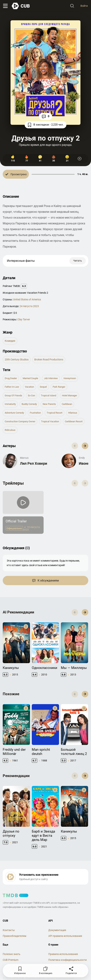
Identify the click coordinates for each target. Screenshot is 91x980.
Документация (57, 930)
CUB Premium (11, 960)
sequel (43, 387)
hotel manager (69, 396)
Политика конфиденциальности (67, 960)
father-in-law (12, 387)
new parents (49, 404)
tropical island (48, 396)
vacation (29, 387)
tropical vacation (50, 421)
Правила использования (63, 954)
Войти (84, 6)
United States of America (27, 299)
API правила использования (65, 936)
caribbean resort (74, 421)
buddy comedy (29, 404)
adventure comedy (14, 413)
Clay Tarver (24, 319)
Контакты (9, 930)
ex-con (32, 396)
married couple (30, 378)
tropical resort (54, 413)
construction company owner (20, 421)
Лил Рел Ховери (34, 463)
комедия (10, 341)
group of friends (13, 396)
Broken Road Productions (49, 359)
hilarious (73, 413)
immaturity (10, 404)
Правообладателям (14, 936)
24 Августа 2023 (29, 306)
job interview (51, 378)
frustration (35, 413)
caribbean (67, 404)
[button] (85, 446)
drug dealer (11, 378)
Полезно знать (12, 954)
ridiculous (10, 430)
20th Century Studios (17, 359)
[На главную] (21, 6)
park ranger (59, 387)
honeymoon (70, 378)
